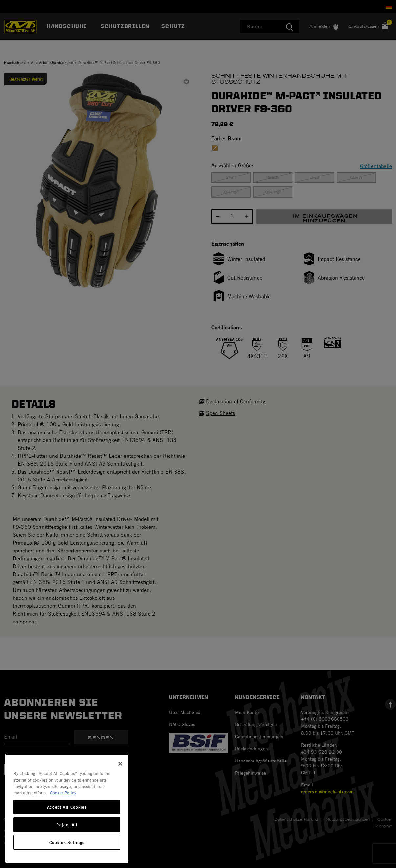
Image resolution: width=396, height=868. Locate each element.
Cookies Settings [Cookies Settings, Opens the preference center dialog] (67, 842)
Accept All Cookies (67, 807)
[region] (67, 808)
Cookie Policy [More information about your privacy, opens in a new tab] (63, 793)
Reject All (67, 825)
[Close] (120, 764)
